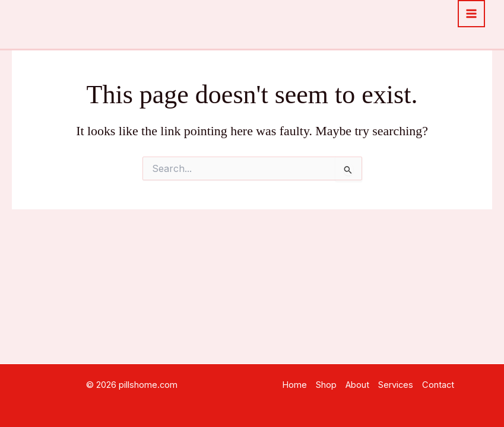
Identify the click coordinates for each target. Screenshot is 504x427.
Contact (438, 385)
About (357, 385)
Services (396, 385)
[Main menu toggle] (471, 14)
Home (294, 385)
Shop (326, 385)
